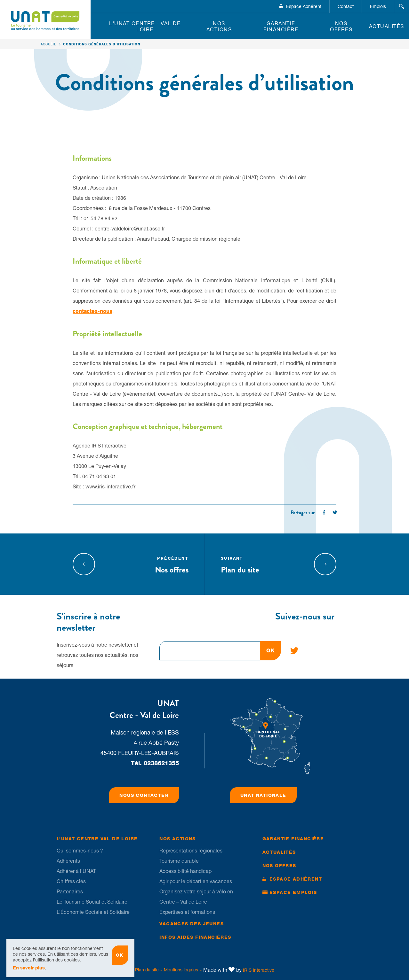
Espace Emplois (293, 892)
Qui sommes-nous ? (80, 851)
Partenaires (70, 891)
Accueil (48, 44)
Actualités (387, 26)
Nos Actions (219, 26)
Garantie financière (281, 26)
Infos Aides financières (195, 937)
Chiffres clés (71, 881)
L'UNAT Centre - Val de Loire (145, 26)
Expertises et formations (187, 912)
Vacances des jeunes (192, 924)
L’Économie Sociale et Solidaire (93, 912)
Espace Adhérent (304, 6)
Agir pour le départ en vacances (196, 881)
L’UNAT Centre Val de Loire (97, 839)
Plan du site (262, 564)
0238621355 (161, 763)
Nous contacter (144, 795)
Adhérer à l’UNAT (76, 871)
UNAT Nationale (263, 795)
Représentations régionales (191, 851)
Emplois (378, 6)
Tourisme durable (179, 861)
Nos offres (341, 26)
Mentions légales (181, 970)
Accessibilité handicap (185, 871)
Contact (346, 6)
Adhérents (68, 861)
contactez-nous (92, 311)
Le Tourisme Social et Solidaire (92, 902)
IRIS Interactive (259, 970)
